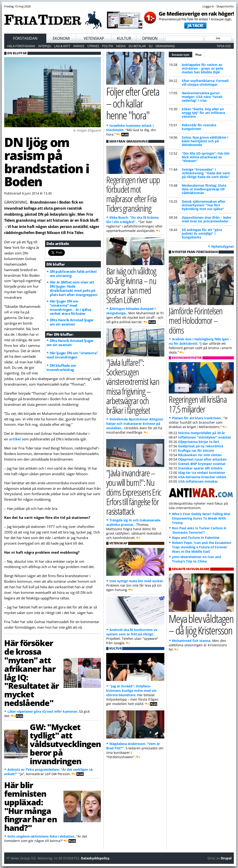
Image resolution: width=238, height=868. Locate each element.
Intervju (45, 46)
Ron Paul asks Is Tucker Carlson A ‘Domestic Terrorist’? (199, 530)
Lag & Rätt (62, 46)
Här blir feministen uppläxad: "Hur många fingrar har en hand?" (31, 806)
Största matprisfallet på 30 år (202, 433)
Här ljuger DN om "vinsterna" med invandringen (72, 355)
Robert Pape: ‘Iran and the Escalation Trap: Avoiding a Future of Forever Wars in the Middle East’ (202, 547)
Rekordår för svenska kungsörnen (199, 127)
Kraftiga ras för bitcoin (196, 450)
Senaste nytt (182, 54)
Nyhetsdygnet (223, 246)
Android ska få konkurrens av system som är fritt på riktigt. (132, 632)
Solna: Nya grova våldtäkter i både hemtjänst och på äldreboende (205, 141)
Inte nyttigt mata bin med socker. (137, 581)
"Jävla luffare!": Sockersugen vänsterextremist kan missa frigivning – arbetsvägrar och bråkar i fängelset (133, 386)
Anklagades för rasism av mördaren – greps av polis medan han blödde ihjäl (203, 68)
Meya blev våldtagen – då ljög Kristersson (201, 624)
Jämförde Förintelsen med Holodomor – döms (196, 320)
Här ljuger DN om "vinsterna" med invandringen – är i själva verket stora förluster (71, 307)
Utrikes (93, 46)
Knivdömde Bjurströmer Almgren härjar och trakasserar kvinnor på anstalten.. (135, 424)
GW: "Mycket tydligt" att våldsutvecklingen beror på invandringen (65, 744)
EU (151, 46)
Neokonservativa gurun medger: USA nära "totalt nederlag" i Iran (202, 97)
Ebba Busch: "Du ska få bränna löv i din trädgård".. (132, 220)
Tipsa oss (224, 46)
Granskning (165, 46)
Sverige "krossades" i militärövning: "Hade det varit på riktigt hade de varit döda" (206, 173)
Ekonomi (61, 38)
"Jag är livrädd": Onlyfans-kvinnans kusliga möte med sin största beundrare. (131, 691)
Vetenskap (94, 38)
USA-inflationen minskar (198, 481)
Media (121, 46)
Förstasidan (25, 38)
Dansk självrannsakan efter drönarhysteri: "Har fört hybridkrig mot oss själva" (204, 205)
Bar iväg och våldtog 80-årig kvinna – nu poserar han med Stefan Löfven (131, 285)
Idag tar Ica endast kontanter (202, 473)
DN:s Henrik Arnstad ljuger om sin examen (72, 322)
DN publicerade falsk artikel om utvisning (73, 273)
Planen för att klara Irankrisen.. (197, 418)
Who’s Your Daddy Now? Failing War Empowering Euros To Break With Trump (201, 518)
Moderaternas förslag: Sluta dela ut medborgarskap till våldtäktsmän (204, 189)
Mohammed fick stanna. (192, 641)
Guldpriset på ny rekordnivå (201, 446)
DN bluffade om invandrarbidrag (61, 367)
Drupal (226, 858)
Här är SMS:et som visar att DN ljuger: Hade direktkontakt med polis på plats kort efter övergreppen (73, 288)
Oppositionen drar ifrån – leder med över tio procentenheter (207, 219)
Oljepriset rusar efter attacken (202, 459)
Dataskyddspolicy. (96, 858)
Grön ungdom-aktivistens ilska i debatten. (41, 836)
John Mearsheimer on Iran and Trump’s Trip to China (197, 559)
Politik (108, 46)
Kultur (124, 38)
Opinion (150, 38)
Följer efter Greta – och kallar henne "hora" (133, 103)
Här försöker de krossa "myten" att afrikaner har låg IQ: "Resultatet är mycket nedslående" (31, 673)
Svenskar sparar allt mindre (200, 468)
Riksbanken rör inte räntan (200, 455)
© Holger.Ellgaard (87, 130)
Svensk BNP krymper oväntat (202, 464)
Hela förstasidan (21, 46)
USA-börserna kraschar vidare (202, 477)
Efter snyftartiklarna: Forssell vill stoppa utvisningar (205, 83)
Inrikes (79, 46)
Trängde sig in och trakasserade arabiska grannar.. (133, 522)
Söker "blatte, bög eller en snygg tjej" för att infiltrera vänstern (203, 113)
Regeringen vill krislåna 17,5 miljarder (198, 404)
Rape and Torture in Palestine (196, 538)
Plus (198, 55)
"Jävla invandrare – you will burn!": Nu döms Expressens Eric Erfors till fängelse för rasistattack (134, 492)
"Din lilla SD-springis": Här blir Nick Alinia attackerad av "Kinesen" (206, 157)
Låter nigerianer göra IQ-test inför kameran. (43, 711)
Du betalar (137, 46)
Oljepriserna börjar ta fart (199, 442)
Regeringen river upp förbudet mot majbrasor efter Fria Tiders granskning (133, 194)
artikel (15, 439)
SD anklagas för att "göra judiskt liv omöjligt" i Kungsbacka (202, 233)
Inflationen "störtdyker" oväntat (204, 437)
